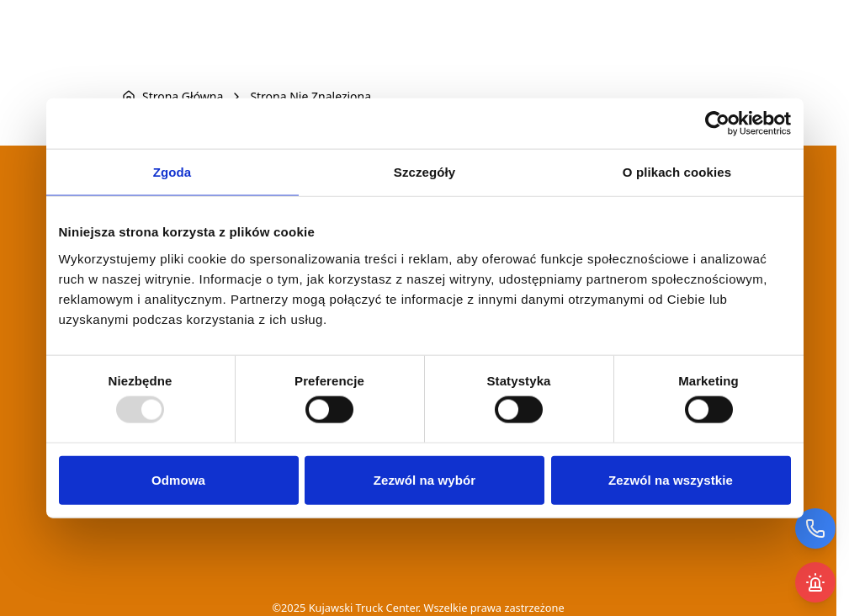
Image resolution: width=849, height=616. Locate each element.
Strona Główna (183, 96)
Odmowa (178, 479)
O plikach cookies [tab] (677, 172)
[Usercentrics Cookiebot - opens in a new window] (717, 124)
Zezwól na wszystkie (671, 479)
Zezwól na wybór (425, 479)
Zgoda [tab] (172, 172)
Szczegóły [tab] (424, 172)
